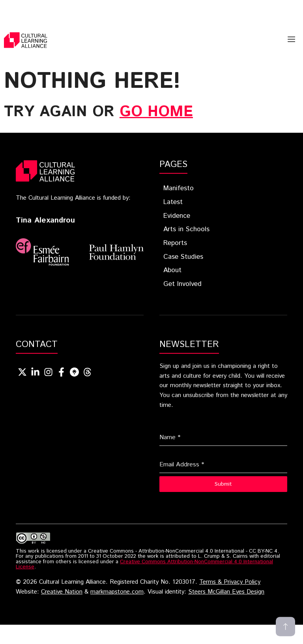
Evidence (177, 216)
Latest (173, 202)
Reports (175, 243)
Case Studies (183, 257)
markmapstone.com (117, 592)
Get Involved (182, 284)
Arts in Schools (186, 229)
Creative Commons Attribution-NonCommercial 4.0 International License (144, 564)
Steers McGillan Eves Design (226, 592)
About (172, 270)
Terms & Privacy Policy (230, 582)
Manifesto (179, 188)
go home (156, 112)
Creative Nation (62, 592)
